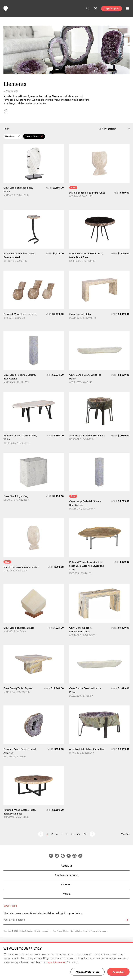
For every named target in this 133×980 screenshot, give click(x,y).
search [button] (88, 9)
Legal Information (56, 962)
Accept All (118, 972)
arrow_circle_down (6, 111)
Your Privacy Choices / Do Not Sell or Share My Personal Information (80, 931)
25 (79, 834)
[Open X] (80, 856)
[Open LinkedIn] (69, 856)
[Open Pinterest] (63, 856)
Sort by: (103, 129)
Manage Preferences (88, 972)
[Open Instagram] (74, 856)
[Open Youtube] (57, 856)
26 (85, 834)
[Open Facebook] (51, 856)
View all (125, 834)
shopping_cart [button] (96, 9)
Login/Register (112, 9)
